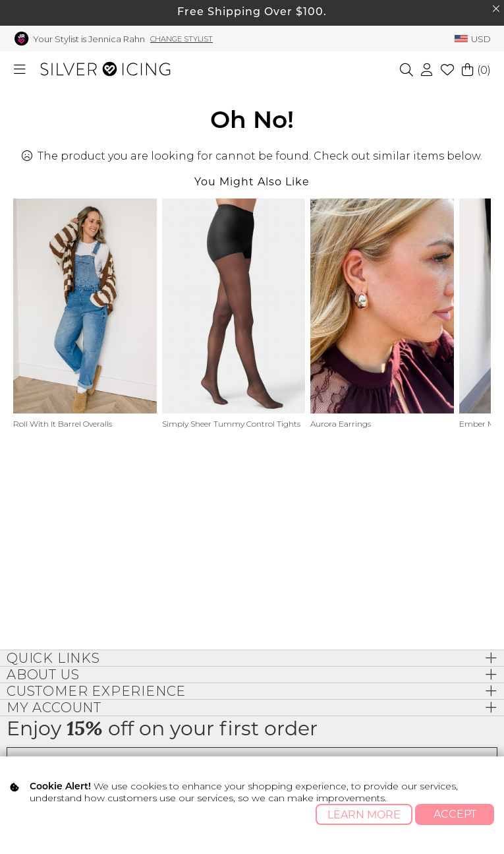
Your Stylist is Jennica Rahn (89, 39)
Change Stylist (182, 39)
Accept (455, 814)
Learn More (364, 815)
